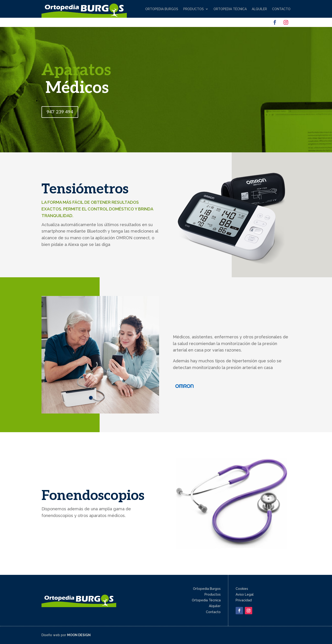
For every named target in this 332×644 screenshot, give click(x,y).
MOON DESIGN (79, 635)
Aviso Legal (245, 594)
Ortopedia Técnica (230, 9)
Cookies (242, 589)
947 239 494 (60, 112)
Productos (194, 9)
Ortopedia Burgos (162, 9)
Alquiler (259, 9)
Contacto (281, 9)
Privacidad (244, 600)
